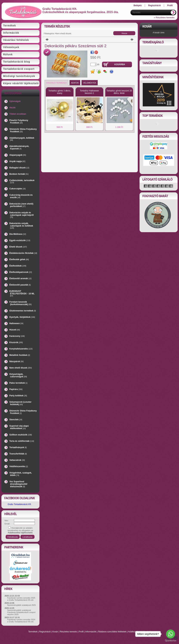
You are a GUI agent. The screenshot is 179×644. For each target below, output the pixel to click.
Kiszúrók (16, 342)
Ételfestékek (18, 266)
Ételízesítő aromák (20, 278)
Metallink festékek (20, 355)
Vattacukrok (17, 460)
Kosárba (120, 64)
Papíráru (16, 389)
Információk (91, 632)
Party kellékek (18, 396)
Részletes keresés (68, 632)
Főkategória (49, 33)
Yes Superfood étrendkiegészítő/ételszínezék (18, 484)
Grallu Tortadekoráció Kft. (19, 504)
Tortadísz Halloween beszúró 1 (89, 92)
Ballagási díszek (19, 168)
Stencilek (16, 420)
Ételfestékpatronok (21, 272)
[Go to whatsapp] (171, 634)
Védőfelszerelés (19, 466)
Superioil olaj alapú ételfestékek (19, 427)
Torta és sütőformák (22, 441)
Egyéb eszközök (20, 240)
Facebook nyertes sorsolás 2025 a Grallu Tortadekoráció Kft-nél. (21, 599)
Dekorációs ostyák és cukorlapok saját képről (21, 215)
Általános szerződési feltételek (112, 632)
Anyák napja (17, 161)
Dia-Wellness (18, 234)
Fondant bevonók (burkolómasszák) (20, 303)
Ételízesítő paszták (20, 285)
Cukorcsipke (17, 189)
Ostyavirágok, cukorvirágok (18, 375)
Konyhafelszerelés (21, 349)
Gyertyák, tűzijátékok (22, 317)
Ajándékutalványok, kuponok (19, 147)
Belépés (138, 5)
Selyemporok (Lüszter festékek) (20, 403)
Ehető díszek (18, 247)
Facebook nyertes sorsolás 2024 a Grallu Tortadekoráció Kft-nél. (21, 621)
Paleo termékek (18, 383)
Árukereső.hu (20, 572)
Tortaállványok (18, 447)
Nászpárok (16, 361)
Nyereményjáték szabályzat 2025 (21, 605)
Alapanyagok (18, 155)
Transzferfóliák (18, 454)
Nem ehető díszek (21, 368)
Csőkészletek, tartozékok (22, 181)
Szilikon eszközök (21, 435)
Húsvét (15, 330)
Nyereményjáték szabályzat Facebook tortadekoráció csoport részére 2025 (21, 612)
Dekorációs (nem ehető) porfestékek (21, 205)
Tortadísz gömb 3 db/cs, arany (60, 92)
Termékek (33, 632)
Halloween (16, 323)
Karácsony (17, 336)
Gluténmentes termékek (23, 311)
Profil (81, 632)
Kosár (55, 632)
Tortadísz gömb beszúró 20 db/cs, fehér (119, 92)
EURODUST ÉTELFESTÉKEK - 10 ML (22, 293)
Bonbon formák (19, 174)
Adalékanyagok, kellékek (22, 139)
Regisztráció (45, 632)
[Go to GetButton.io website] (171, 641)
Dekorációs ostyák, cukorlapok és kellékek (21, 226)
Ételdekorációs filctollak (23, 253)
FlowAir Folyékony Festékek (19, 122)
